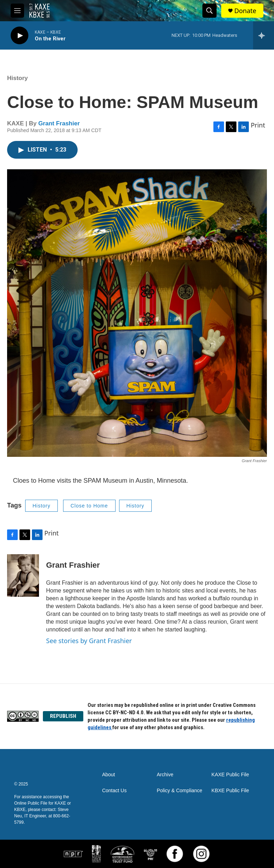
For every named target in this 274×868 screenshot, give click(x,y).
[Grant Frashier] (23, 575)
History (18, 78)
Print (258, 125)
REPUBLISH (63, 716)
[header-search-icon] (209, 11)
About (109, 775)
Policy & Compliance (179, 791)
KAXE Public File (230, 775)
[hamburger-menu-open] (17, 11)
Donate (245, 11)
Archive (165, 775)
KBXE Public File (230, 791)
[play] (19, 36)
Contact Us (114, 791)
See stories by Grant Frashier (89, 641)
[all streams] (264, 35)
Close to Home (89, 506)
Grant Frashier (59, 123)
